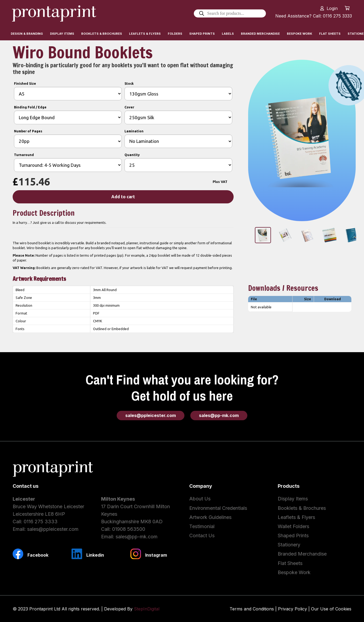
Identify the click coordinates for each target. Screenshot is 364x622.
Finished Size (25, 84)
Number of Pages (28, 131)
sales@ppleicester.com (53, 529)
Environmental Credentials (218, 508)
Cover (129, 107)
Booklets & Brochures (302, 508)
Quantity (132, 155)
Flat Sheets (290, 563)
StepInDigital (147, 609)
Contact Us (202, 536)
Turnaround (24, 155)
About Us (200, 499)
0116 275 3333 (41, 522)
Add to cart (123, 197)
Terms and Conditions (252, 609)
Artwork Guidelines (210, 517)
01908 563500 (129, 529)
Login (332, 8)
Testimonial (202, 526)
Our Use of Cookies (331, 609)
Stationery (289, 545)
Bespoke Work (294, 572)
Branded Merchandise (302, 554)
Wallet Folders (293, 526)
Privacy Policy (292, 609)
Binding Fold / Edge (30, 107)
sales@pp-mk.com (137, 537)
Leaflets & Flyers (296, 517)
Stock (129, 84)
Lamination (134, 131)
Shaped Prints (293, 536)
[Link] (54, 13)
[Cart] (347, 8)
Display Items (293, 499)
